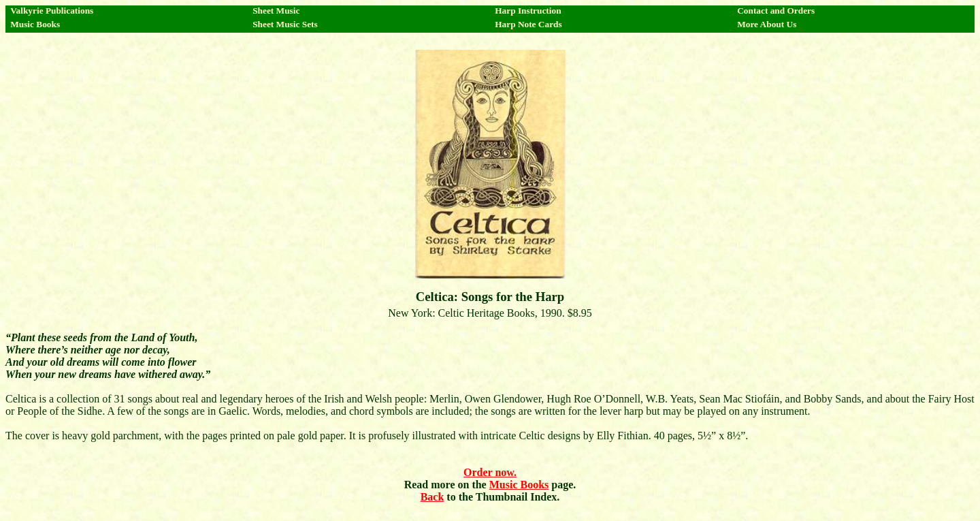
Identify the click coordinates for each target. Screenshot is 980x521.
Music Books (519, 485)
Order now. (490, 472)
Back (432, 497)
